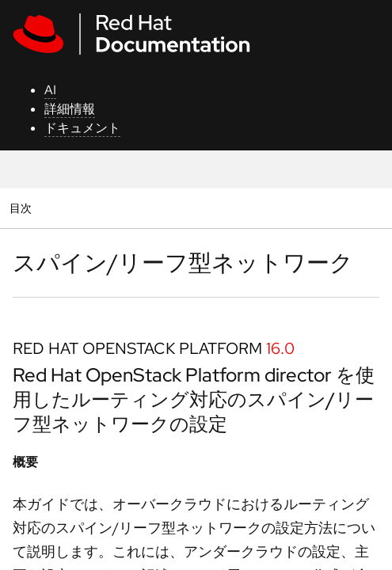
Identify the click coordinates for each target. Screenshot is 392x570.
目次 (23, 208)
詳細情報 (70, 109)
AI (50, 90)
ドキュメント (82, 128)
